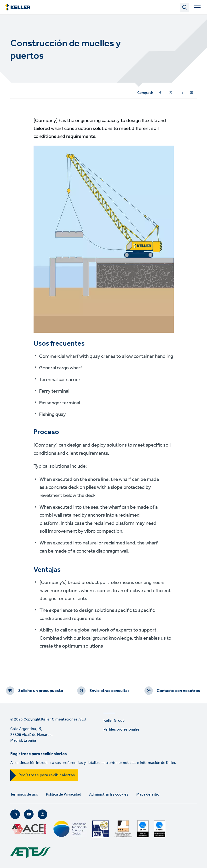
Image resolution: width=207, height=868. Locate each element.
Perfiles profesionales (122, 729)
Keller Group (114, 721)
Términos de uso (24, 794)
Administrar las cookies (109, 794)
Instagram (42, 814)
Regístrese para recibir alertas (47, 775)
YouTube (29, 814)
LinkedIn (15, 814)
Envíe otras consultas (109, 691)
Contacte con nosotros (178, 691)
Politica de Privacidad (64, 794)
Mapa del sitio (148, 794)
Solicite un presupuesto (41, 691)
